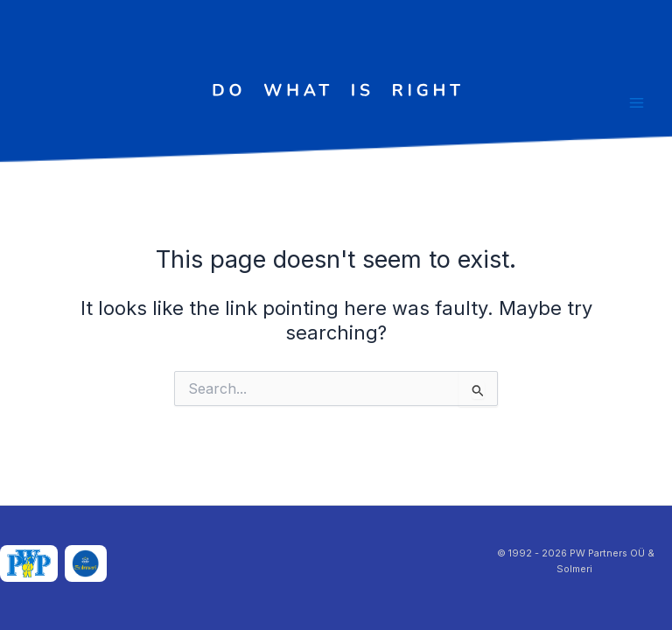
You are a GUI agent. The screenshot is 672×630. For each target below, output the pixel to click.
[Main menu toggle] (637, 103)
